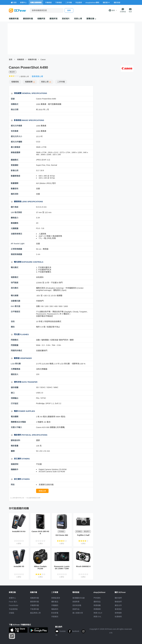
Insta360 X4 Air (19, 531)
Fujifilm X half (83, 535)
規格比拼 (42, 491)
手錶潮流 (55, 617)
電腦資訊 (55, 609)
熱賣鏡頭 (97, 609)
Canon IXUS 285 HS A (40, 532)
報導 (30, 82)
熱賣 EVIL (97, 617)
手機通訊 (55, 605)
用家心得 (78, 19)
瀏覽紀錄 (91, 19)
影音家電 (55, 613)
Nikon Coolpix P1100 (40, 567)
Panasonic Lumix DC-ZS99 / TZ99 (62, 567)
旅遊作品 (76, 609)
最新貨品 (97, 602)
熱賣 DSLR (98, 613)
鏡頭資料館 (28, 19)
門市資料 (97, 598)
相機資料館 (14, 19)
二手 (61, 82)
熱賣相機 (97, 605)
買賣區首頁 (56, 598)
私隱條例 (118, 617)
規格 (15, 82)
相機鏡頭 (21, 60)
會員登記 (118, 609)
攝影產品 (55, 602)
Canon (43, 60)
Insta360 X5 (19, 566)
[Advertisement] (114, 104)
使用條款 (118, 613)
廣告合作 (118, 605)
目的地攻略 (77, 605)
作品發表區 (13, 609)
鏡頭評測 (54, 19)
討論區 (12, 613)
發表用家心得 (37, 76)
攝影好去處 (79, 598)
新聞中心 (12, 598)
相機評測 (41, 19)
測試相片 (66, 19)
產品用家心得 (35, 613)
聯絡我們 (118, 602)
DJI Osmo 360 (62, 535)
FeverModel (14, 605)
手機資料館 (34, 605)
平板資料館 (34, 609)
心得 (46, 82)
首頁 (11, 60)
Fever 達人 (13, 602)
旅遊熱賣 (76, 602)
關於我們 (118, 598)
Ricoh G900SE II (83, 566)
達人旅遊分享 (78, 613)
